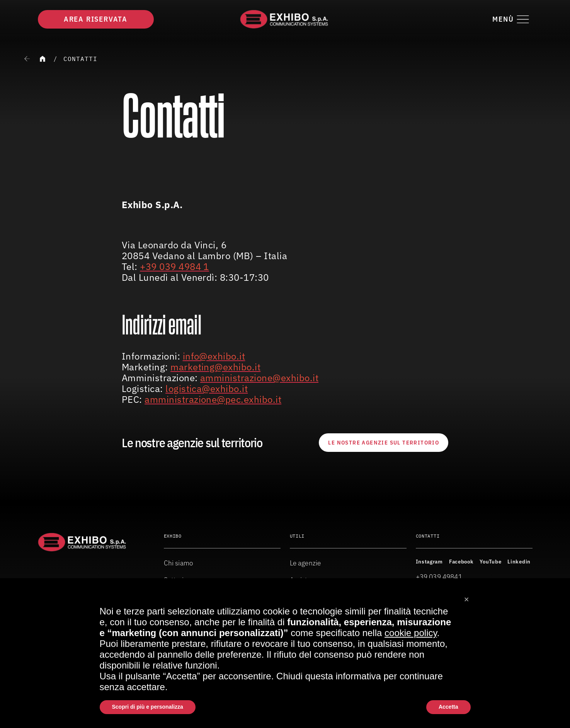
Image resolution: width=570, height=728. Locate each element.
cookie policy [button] (411, 633)
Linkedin (519, 562)
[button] (467, 597)
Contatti (80, 59)
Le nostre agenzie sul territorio (384, 443)
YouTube (490, 562)
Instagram (429, 562)
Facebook (461, 562)
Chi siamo (179, 563)
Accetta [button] (448, 707)
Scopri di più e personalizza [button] (148, 707)
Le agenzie (305, 563)
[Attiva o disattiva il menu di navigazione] (512, 19)
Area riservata (96, 19)
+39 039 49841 (439, 577)
